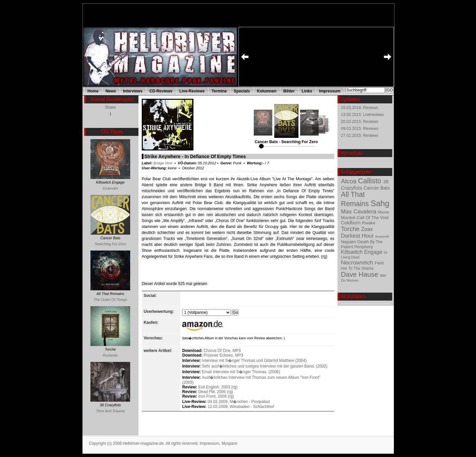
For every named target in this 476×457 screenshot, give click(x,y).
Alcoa (349, 181)
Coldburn (351, 223)
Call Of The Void (373, 218)
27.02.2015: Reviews (359, 136)
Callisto (371, 181)
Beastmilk (382, 236)
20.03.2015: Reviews (359, 122)
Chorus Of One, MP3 (222, 351)
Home (93, 91)
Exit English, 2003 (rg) (218, 387)
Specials (242, 91)
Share (110, 107)
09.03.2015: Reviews (359, 129)
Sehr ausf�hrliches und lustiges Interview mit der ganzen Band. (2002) (264, 366)
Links (307, 91)
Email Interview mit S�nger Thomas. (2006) (241, 372)
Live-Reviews (192, 91)
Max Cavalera (359, 211)
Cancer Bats (377, 188)
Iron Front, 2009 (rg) (216, 396)
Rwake (368, 223)
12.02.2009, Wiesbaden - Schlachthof (241, 407)
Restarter (110, 355)
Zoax (367, 229)
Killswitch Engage (362, 252)
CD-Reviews (161, 91)
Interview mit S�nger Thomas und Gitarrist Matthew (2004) (254, 361)
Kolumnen (267, 91)
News (111, 91)
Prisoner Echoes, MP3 (223, 355)
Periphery (364, 247)
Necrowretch (358, 262)
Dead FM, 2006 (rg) (216, 392)
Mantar (384, 212)
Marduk (349, 218)
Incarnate (110, 188)
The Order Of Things (110, 300)
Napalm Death (355, 242)
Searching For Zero (110, 244)
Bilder (289, 91)
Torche (351, 229)
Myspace (230, 443)
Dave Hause (360, 274)
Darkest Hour (358, 236)
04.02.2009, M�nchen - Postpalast (239, 402)
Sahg (380, 203)
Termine (219, 91)
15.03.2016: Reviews (359, 108)
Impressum (330, 91)
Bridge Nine (163, 163)
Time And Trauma (110, 411)
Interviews (133, 91)
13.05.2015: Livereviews (362, 115)
